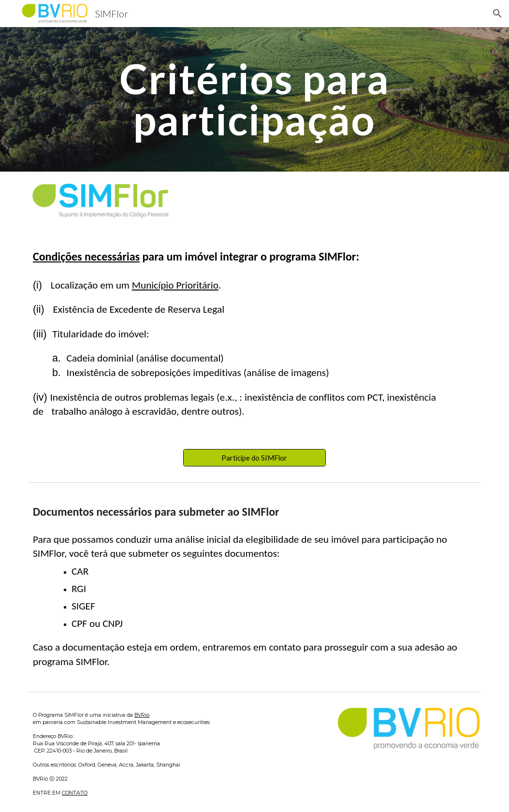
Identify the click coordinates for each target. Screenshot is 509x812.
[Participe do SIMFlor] (254, 458)
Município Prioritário (175, 285)
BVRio (142, 715)
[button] (497, 14)
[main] (254, 99)
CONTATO (75, 793)
